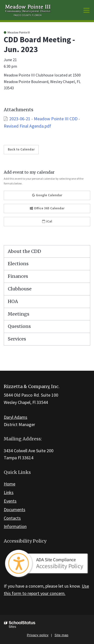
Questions (19, 326)
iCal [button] (47, 221)
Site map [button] (62, 635)
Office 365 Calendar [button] (47, 208)
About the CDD (24, 251)
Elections (18, 264)
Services (17, 339)
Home (10, 484)
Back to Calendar (21, 149)
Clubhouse (20, 289)
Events (10, 501)
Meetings (19, 314)
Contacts (12, 518)
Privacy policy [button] (38, 635)
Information (15, 526)
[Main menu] (86, 10)
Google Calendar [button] (47, 195)
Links (9, 492)
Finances (18, 276)
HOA (13, 301)
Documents (15, 509)
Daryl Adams (16, 417)
